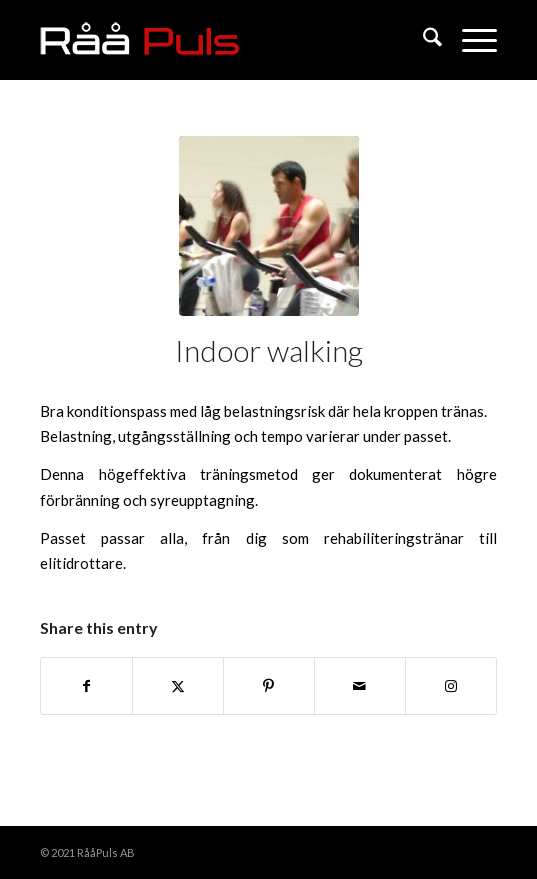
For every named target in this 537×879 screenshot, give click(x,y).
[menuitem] (422, 40)
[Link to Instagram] (451, 686)
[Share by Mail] (360, 686)
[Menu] (469, 40)
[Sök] (422, 40)
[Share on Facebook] (86, 686)
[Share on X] (178, 686)
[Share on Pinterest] (269, 686)
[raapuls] (222, 40)
